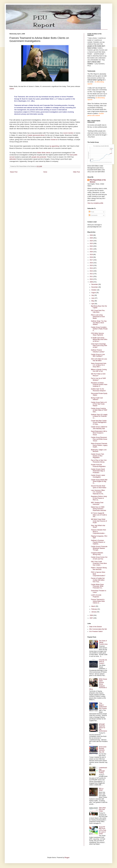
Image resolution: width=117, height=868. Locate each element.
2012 (91, 274)
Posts (91, 212)
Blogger (67, 858)
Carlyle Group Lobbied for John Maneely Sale (99, 428)
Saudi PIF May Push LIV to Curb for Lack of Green (103, 830)
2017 (91, 260)
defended (13, 159)
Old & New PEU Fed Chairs (102, 809)
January (94, 612)
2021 (91, 249)
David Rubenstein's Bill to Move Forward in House (99, 433)
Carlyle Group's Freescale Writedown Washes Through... (99, 548)
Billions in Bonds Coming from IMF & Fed (99, 370)
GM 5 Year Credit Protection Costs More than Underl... (99, 563)
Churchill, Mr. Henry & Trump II (103, 662)
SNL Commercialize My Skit (98, 629)
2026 (91, 235)
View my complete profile (95, 203)
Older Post (76, 172)
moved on (54, 140)
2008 (91, 615)
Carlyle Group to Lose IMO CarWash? (98, 355)
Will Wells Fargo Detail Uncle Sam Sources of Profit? (99, 521)
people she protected (39, 157)
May (93, 301)
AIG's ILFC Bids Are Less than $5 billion (99, 360)
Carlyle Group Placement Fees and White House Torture (99, 439)
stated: (12, 89)
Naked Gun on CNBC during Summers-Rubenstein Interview (99, 509)
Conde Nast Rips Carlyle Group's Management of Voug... (99, 422)
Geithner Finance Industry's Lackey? (98, 351)
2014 (91, 268)
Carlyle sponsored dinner (36, 135)
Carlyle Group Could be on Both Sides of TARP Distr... (99, 410)
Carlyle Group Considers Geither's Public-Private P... (99, 329)
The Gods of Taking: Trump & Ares (103, 642)
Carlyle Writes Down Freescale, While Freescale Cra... (97, 586)
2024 (91, 241)
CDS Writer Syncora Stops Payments (97, 334)
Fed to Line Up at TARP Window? (98, 379)
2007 (91, 618)
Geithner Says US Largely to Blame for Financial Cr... (99, 416)
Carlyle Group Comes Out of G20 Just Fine (99, 558)
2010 (91, 279)
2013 (91, 271)
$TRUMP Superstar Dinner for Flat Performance (103, 728)
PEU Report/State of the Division (98, 181)
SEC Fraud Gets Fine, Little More (98, 311)
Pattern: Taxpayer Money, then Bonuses (99, 569)
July (93, 295)
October (94, 290)
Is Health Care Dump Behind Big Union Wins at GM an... (99, 339)
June (93, 298)
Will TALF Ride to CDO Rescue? (98, 375)
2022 (91, 246)
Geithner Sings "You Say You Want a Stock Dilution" (99, 323)
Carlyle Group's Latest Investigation (98, 476)
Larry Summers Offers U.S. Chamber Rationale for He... (98, 492)
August (94, 293)
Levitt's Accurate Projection (96, 596)
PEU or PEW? (101, 789)
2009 (91, 282)
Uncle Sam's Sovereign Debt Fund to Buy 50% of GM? (99, 346)
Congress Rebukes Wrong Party (97, 554)
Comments (93, 215)
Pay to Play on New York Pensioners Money (99, 461)
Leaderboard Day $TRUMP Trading (103, 770)
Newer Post (14, 172)
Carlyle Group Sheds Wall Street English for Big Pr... (99, 481)
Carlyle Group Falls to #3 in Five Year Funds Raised (99, 404)
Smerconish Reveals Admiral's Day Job (103, 749)
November (95, 287)
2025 (91, 238)
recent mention (69, 133)
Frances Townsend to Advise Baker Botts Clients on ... (98, 601)
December (95, 284)
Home (45, 172)
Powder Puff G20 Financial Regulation (98, 466)
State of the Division (96, 627)
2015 (91, 265)
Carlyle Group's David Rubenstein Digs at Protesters (98, 471)
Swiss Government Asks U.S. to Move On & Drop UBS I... (99, 365)
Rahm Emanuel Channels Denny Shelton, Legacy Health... (99, 445)
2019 (91, 255)
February (94, 609)
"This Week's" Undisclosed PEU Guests (103, 706)
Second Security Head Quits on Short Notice (99, 487)
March (94, 606)
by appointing (54, 146)
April (93, 304)
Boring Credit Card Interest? (97, 399)
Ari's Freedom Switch (96, 631)
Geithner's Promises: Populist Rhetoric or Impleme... (98, 542)
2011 (91, 277)
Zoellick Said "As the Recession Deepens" (99, 390)
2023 (91, 243)
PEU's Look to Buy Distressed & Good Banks (98, 317)
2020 (91, 252)
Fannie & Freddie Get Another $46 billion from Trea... (98, 580)
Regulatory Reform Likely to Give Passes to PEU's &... (99, 498)
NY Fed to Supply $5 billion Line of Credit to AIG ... (99, 515)
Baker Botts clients (44, 153)
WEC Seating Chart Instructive (97, 503)
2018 (91, 257)
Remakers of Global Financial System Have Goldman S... (99, 385)
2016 (91, 263)
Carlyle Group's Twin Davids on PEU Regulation (97, 456)
